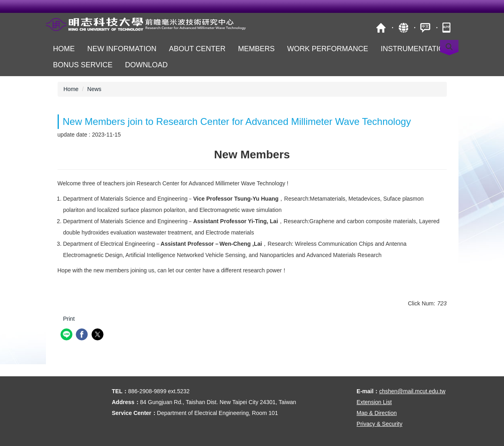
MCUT (381, 28)
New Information (122, 49)
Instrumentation (415, 49)
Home (64, 49)
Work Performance (328, 49)
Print (69, 319)
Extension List (374, 402)
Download (146, 65)
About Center (197, 49)
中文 (425, 28)
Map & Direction (377, 413)
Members (256, 49)
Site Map (403, 28)
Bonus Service (83, 65)
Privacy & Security (380, 424)
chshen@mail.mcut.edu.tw (412, 391)
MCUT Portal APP (447, 28)
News (94, 89)
